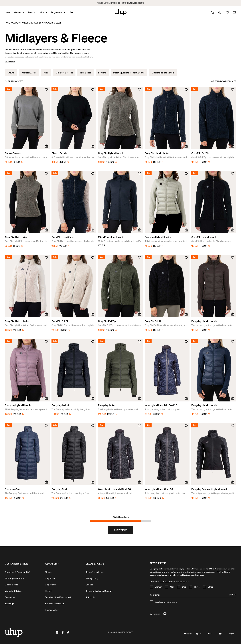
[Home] (120, 12)
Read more (10, 62)
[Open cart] (234, 12)
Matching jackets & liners (163, 73)
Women (17, 12)
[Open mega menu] (23, 12)
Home (8, 23)
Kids (42, 12)
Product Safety (52, 610)
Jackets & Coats (29, 73)
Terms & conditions (95, 572)
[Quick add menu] (46, 146)
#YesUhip (90, 597)
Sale (72, 12)
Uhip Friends (51, 585)
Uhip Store (50, 578)
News (8, 12)
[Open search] (212, 12)
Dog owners (57, 12)
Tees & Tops (85, 73)
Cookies (89, 585)
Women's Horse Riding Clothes (27, 23)
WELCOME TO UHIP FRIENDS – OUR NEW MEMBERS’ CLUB (121, 3)
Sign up (233, 595)
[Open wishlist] (227, 12)
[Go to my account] (219, 12)
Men (30, 12)
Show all (11, 73)
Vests (46, 73)
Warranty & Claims (13, 591)
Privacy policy (92, 578)
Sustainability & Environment (58, 597)
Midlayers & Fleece (52, 23)
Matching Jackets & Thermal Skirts (129, 73)
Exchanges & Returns (15, 578)
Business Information (55, 604)
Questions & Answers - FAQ (18, 572)
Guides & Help (11, 585)
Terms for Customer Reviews (99, 591)
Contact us (10, 597)
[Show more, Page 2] (120, 530)
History (48, 591)
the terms (172, 602)
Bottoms (102, 73)
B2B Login (10, 604)
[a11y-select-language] (158, 614)
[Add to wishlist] (46, 90)
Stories (48, 572)
